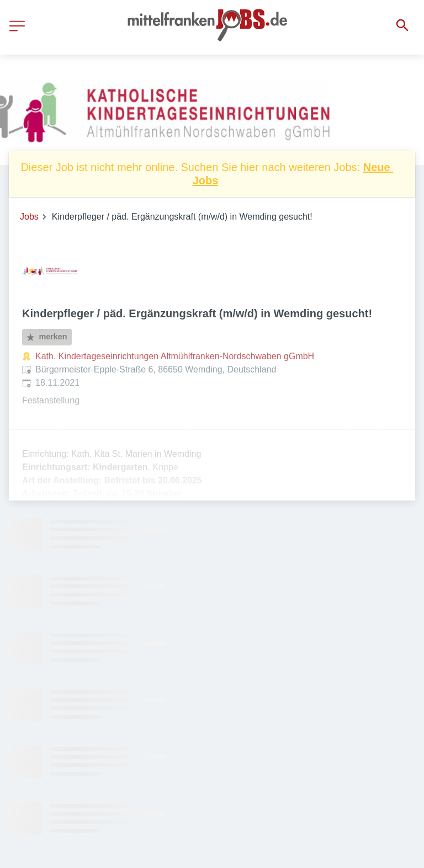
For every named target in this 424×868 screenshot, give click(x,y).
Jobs (29, 217)
